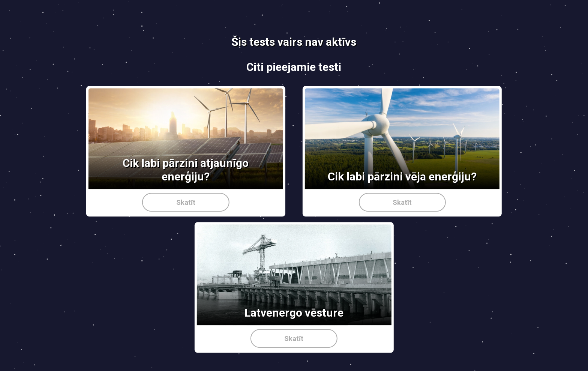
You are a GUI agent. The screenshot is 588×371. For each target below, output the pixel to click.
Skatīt (186, 202)
